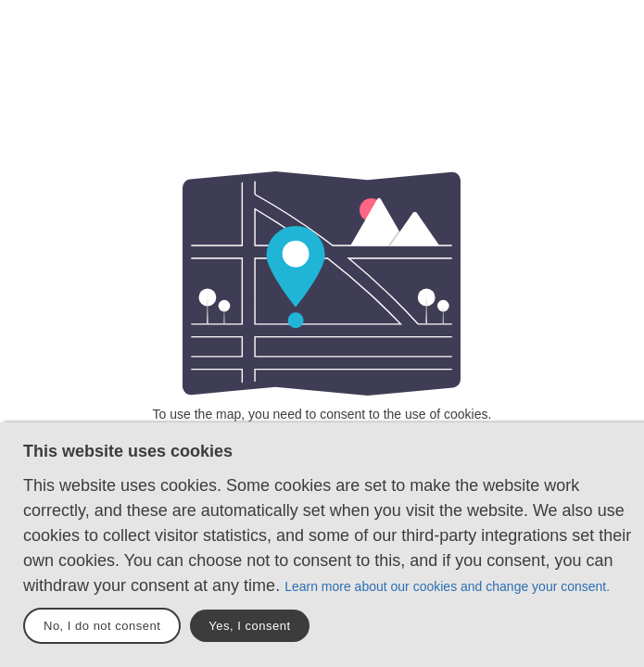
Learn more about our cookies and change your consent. (447, 586)
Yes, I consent (249, 626)
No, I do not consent (102, 626)
